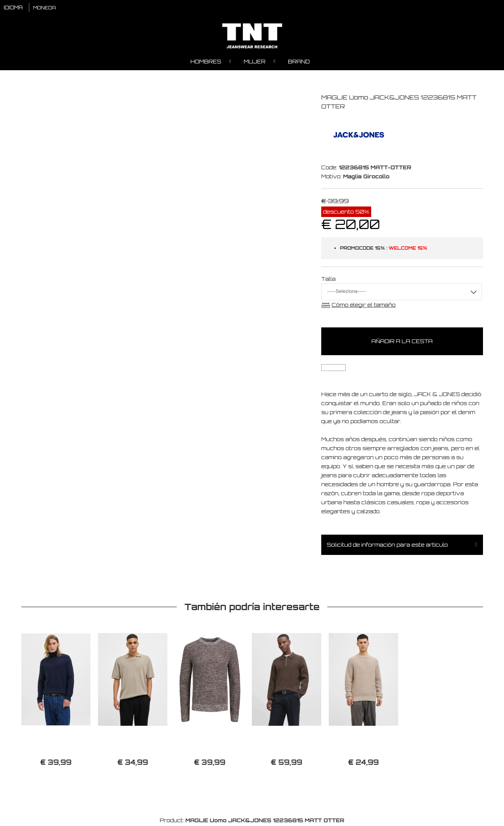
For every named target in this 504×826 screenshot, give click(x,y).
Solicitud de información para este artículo (387, 546)
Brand (299, 62)
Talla (328, 280)
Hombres (206, 62)
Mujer (254, 62)
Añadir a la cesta (402, 342)
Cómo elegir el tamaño (364, 305)
